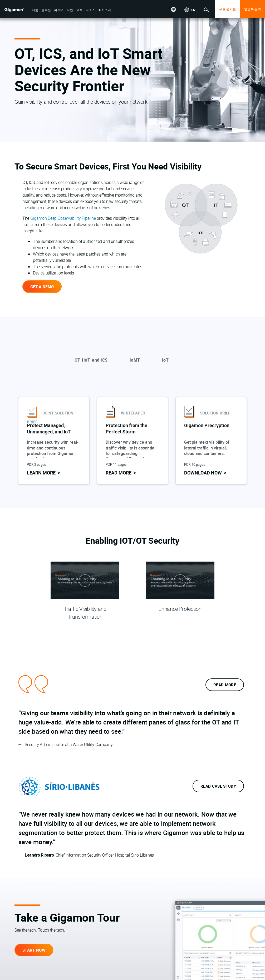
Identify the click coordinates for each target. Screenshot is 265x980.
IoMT (135, 360)
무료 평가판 (227, 9)
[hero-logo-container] (17, 9)
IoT (165, 360)
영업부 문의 (252, 9)
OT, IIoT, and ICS (91, 360)
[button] (35, 10)
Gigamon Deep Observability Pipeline (63, 218)
